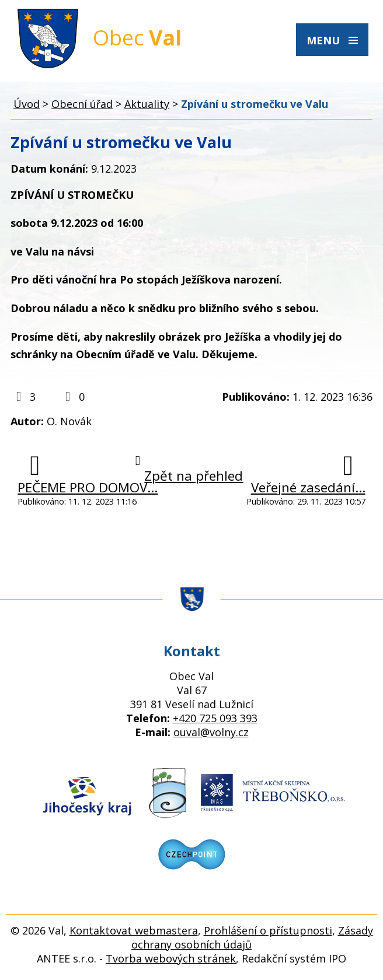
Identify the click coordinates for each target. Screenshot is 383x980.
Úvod (27, 104)
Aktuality (147, 104)
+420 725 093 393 (215, 718)
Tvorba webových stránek (171, 958)
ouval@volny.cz (211, 732)
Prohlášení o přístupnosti (268, 930)
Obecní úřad (82, 104)
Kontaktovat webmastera (134, 930)
